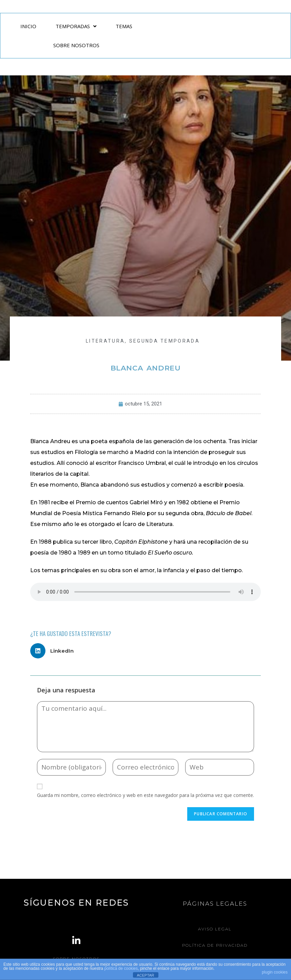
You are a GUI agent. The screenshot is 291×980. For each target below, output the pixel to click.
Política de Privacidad (215, 945)
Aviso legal (215, 929)
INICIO (28, 26)
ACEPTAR (145, 975)
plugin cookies (275, 972)
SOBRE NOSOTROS (76, 45)
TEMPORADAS (76, 26)
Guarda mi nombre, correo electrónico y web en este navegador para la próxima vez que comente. (145, 795)
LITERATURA (105, 341)
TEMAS (124, 26)
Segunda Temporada (164, 341)
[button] (54, 651)
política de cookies (121, 968)
